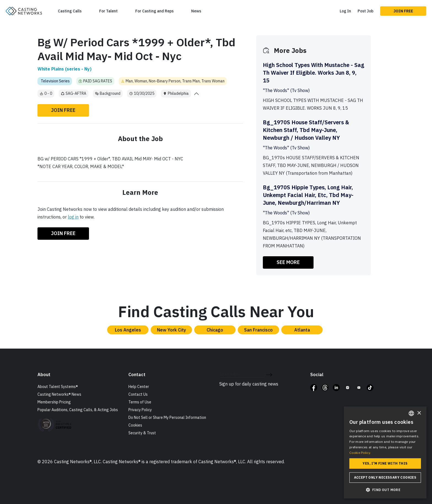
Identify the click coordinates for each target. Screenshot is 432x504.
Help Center (139, 387)
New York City (172, 330)
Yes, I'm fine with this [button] (385, 463)
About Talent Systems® (58, 387)
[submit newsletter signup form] (269, 374)
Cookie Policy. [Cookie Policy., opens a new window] (360, 453)
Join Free (403, 11)
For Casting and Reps (154, 11)
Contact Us (138, 394)
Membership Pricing (54, 402)
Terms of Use (140, 402)
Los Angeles (128, 330)
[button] (385, 490)
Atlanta (302, 330)
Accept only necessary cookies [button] (385, 477)
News (196, 11)
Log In (345, 11)
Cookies (135, 425)
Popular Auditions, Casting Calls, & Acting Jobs (78, 410)
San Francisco (258, 330)
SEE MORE (288, 262)
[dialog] (385, 452)
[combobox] (411, 413)
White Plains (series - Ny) (64, 69)
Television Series (55, 81)
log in (73, 217)
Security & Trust (142, 433)
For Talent (108, 11)
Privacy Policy (140, 410)
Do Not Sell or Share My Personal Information (167, 417)
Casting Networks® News (59, 394)
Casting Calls (70, 11)
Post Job (365, 11)
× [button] (419, 413)
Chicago (215, 330)
